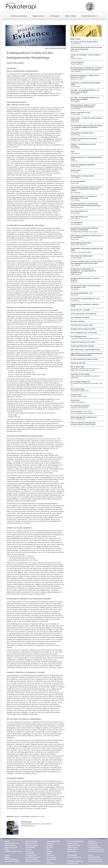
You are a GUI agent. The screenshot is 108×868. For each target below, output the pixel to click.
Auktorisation (30, 853)
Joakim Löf (74, 161)
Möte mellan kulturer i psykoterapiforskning (85, 350)
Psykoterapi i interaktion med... (80, 390)
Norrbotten (50, 847)
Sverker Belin (78, 182)
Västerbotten (50, 855)
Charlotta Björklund (77, 64)
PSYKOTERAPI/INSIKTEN (75, 841)
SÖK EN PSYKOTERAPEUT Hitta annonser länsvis (95, 857)
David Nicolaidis (83, 107)
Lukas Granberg (86, 70)
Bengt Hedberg (75, 135)
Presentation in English (12, 861)
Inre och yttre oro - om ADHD (80, 310)
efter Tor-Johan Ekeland (84, 418)
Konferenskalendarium (74, 857)
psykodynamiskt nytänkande (80, 407)
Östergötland (50, 863)
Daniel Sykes (75, 51)
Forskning (29, 849)
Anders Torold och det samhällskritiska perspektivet (82, 412)
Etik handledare (30, 847)
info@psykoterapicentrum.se (14, 851)
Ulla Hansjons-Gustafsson (81, 244)
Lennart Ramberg (77, 223)
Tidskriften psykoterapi (19, 16)
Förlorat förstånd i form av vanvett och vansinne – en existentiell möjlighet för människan (87, 127)
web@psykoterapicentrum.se (97, 867)
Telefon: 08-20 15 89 (11, 847)
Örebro (49, 861)
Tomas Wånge (75, 94)
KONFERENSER (72, 855)
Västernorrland (51, 857)
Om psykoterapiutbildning (96, 849)
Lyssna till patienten (77, 62)
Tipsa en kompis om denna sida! (56, 48)
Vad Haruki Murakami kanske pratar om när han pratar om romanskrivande (86, 48)
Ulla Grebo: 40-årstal (77, 321)
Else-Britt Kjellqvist (82, 257)
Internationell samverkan (33, 861)
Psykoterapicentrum (89, 16)
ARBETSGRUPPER (31, 841)
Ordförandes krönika (74, 845)
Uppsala (49, 853)
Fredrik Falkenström (85, 206)
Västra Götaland (51, 859)
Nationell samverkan (32, 859)
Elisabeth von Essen (85, 77)
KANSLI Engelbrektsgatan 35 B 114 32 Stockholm (12, 843)
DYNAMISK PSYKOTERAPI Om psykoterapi (93, 843)
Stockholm (50, 851)
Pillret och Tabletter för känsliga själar (83, 423)
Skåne (48, 849)
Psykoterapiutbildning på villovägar (82, 346)
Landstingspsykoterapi (33, 857)
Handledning (29, 851)
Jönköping (50, 845)
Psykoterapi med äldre (78, 363)
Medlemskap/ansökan (11, 859)
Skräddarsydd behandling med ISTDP (83, 329)
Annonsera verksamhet (95, 861)
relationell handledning (78, 401)
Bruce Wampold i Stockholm (80, 318)
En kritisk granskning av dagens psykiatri (84, 359)
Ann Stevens (76, 171)
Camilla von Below (76, 58)
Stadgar (7, 857)
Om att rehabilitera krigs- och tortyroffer (84, 333)
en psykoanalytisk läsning (79, 396)
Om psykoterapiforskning (96, 851)
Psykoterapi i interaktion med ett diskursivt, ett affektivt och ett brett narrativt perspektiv (85, 370)
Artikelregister (55, 16)
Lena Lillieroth (75, 153)
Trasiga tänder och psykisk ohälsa (82, 133)
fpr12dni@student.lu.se (28, 826)
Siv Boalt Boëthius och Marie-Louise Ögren (85, 230)
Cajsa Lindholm (87, 263)
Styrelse (7, 855)
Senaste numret (72, 843)
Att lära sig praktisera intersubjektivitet (84, 314)
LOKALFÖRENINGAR (53, 841)
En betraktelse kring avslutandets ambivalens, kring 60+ (87, 383)
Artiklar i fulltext (70, 16)
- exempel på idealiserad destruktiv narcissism (85, 337)
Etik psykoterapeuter (32, 845)
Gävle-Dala (50, 843)
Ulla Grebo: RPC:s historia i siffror (82, 325)
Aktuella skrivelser (31, 843)
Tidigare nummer (38, 16)
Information (29, 855)
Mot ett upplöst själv (77, 367)
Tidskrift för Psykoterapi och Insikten (83, 342)
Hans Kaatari (75, 129)
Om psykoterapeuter (94, 847)
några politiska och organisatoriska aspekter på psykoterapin (85, 376)
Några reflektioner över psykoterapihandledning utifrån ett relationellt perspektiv (87, 354)
